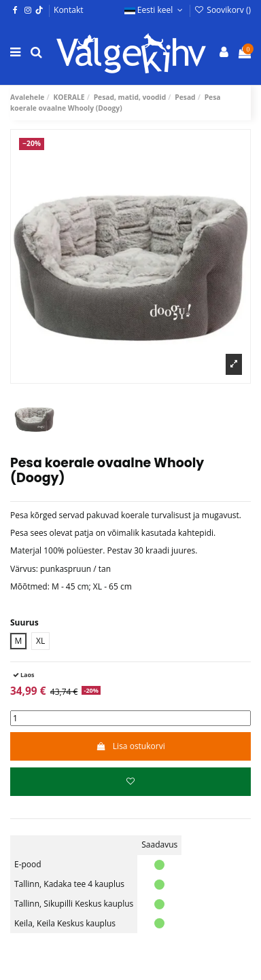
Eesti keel (155, 10)
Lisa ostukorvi (130, 746)
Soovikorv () (223, 10)
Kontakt (68, 10)
